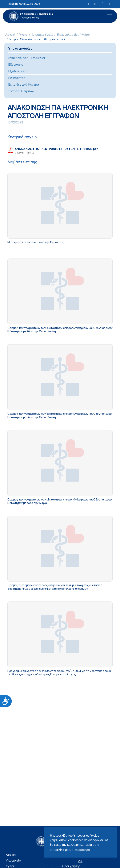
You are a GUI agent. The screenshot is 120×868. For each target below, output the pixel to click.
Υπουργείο (13, 860)
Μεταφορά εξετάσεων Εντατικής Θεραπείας (36, 242)
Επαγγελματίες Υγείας (73, 35)
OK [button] (80, 861)
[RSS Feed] (110, 4)
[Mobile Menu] (109, 16)
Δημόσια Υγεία (42, 35)
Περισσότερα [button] (81, 850)
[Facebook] (95, 4)
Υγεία (23, 35)
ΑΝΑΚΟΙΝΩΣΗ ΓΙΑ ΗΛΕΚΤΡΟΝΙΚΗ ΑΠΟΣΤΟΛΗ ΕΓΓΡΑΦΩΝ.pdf (56, 150)
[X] (88, 4)
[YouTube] (102, 4)
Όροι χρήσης (71, 866)
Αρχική (10, 35)
